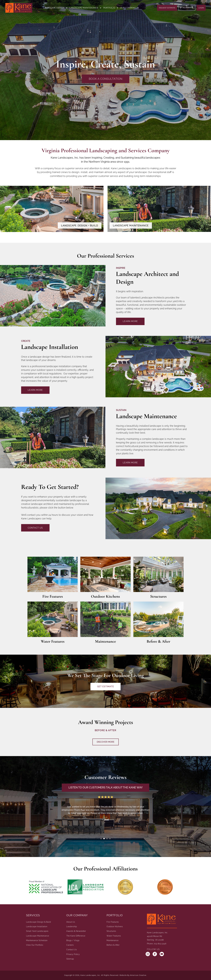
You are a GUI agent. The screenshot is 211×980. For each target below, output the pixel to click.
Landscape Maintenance (86, 8)
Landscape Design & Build (38, 922)
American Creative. (138, 975)
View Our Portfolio (35, 945)
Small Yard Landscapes (37, 931)
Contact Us (72, 950)
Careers (70, 945)
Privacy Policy (73, 954)
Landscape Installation (37, 927)
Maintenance (105, 641)
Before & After (158, 641)
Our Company (130, 8)
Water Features (53, 641)
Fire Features (53, 596)
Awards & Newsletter (76, 931)
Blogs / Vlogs (73, 940)
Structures (158, 596)
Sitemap (70, 959)
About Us (71, 922)
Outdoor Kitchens (105, 596)
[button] (101, 839)
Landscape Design (55, 8)
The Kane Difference (76, 936)
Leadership (72, 927)
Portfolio (111, 8)
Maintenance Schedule (37, 940)
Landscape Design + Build (80, 225)
